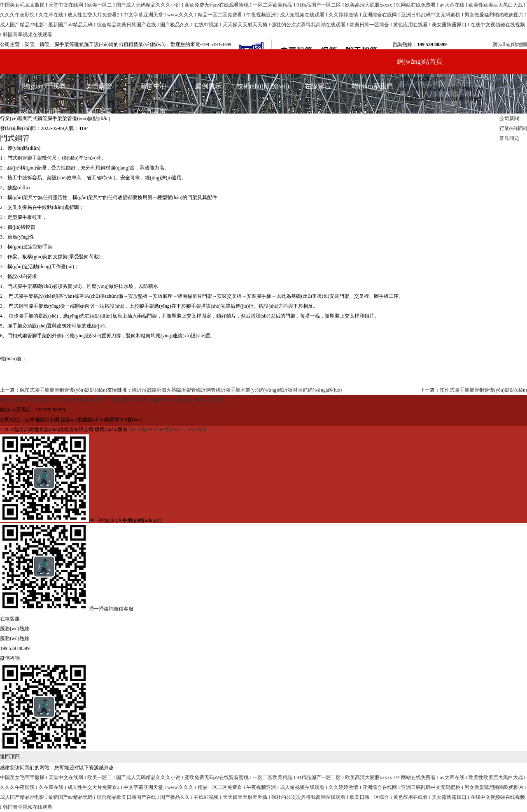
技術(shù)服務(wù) (263, 86)
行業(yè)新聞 (154, 136)
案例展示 (208, 86)
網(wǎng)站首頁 (420, 61)
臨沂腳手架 (99, 160)
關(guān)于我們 (44, 86)
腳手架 (35, 158)
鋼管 (22, 158)
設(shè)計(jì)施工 (44, 111)
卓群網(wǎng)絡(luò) (320, 390)
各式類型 (44, 136)
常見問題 (154, 160)
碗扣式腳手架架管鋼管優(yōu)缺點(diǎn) (63, 390)
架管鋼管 (99, 86)
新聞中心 (154, 86)
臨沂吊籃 (142, 390)
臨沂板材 (288, 390)
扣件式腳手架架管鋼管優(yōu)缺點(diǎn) (483, 390)
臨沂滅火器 (164, 390)
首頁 (5, 109)
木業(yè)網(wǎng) (259, 390)
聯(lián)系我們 (508, 84)
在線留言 (318, 86)
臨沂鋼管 (99, 136)
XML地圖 (197, 429)
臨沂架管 (99, 111)
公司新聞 (154, 111)
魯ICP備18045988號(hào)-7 (158, 429)
